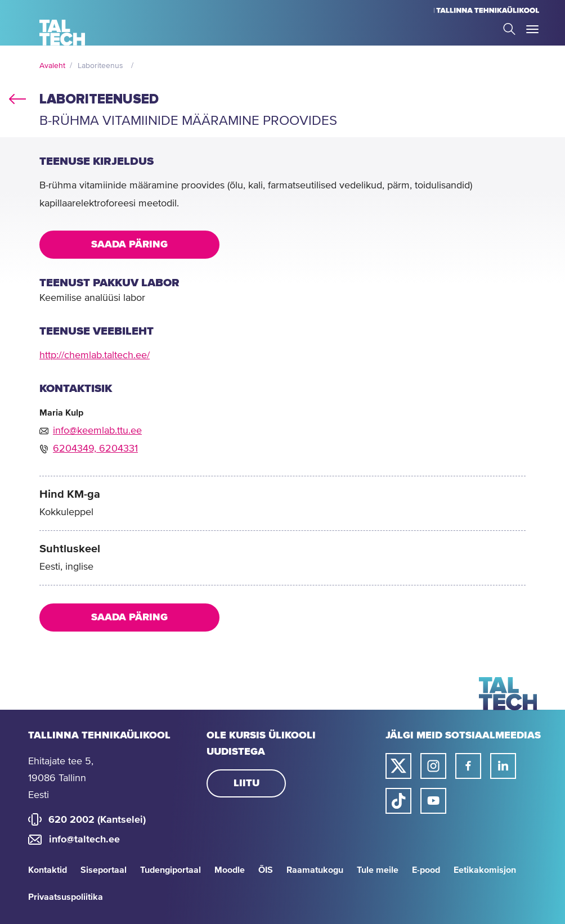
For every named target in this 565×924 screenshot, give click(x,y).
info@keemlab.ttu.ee (97, 431)
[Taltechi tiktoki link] (398, 801)
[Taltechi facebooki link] (468, 766)
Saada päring (129, 245)
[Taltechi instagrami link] (433, 766)
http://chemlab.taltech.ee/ (95, 355)
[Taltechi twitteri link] (398, 766)
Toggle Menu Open (532, 29)
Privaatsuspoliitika (66, 897)
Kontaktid (48, 870)
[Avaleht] (62, 33)
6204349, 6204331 (95, 449)
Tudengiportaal (171, 870)
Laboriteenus (100, 66)
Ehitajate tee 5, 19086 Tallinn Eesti (61, 778)
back (17, 97)
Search (509, 29)
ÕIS (266, 870)
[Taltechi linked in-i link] (503, 766)
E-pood (426, 870)
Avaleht (52, 66)
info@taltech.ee (84, 840)
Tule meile (378, 870)
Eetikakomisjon (485, 870)
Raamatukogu (315, 870)
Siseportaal (104, 870)
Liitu (246, 783)
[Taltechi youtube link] (433, 801)
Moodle (230, 870)
